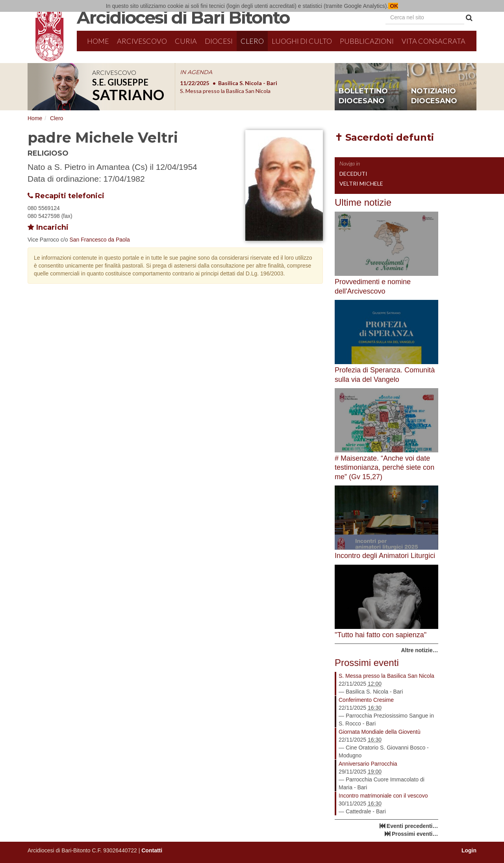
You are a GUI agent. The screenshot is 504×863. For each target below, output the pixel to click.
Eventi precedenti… (412, 826)
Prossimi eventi (367, 663)
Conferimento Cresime (366, 700)
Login (469, 850)
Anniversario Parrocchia (368, 764)
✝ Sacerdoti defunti (384, 137)
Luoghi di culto (302, 41)
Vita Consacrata (434, 41)
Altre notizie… (419, 650)
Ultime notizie (363, 202)
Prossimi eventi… (415, 834)
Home (98, 41)
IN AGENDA (196, 72)
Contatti (152, 850)
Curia (186, 41)
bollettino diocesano (363, 96)
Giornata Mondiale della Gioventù (380, 732)
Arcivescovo (142, 41)
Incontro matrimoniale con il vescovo (383, 796)
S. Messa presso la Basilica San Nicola (386, 676)
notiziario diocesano (434, 96)
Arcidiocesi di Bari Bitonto (183, 17)
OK (393, 6)
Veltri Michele (361, 183)
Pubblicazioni (367, 41)
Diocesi (219, 41)
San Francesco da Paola (99, 240)
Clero (252, 41)
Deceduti (353, 174)
